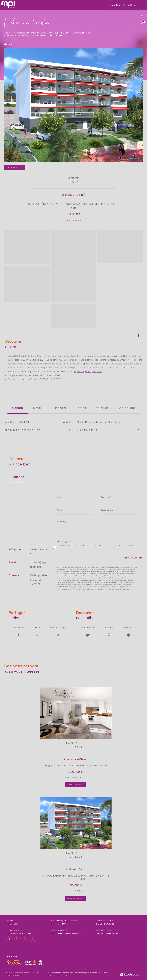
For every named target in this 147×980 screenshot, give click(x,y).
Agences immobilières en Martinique (22, 33)
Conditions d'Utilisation (108, 589)
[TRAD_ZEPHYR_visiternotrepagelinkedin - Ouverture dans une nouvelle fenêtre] (33, 939)
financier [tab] (60, 408)
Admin (94, 973)
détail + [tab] (38, 408)
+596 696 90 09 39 (15, 930)
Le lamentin (66, 33)
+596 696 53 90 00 (59, 930)
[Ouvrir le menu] (142, 5)
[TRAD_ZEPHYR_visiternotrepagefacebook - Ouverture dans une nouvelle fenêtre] (9, 939)
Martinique (53, 33)
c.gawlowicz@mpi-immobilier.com (109, 933)
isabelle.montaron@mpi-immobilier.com (66, 933)
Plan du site (68, 973)
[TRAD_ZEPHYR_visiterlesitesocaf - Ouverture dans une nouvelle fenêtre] (15, 962)
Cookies (66, 975)
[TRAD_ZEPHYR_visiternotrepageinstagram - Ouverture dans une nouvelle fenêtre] (25, 939)
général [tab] (18, 408)
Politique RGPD (54, 975)
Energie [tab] (81, 408)
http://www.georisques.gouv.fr (88, 372)
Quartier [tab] (102, 408)
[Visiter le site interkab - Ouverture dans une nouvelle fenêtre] (30, 963)
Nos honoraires (54, 973)
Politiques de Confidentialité (89, 589)
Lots (43, 33)
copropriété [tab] (126, 408)
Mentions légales (82, 973)
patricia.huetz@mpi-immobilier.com (20, 933)
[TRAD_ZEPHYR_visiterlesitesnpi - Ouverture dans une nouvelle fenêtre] (40, 963)
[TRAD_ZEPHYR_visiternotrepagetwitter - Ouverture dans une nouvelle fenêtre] (17, 939)
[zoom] (27, 263)
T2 (89, 33)
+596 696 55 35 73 (104, 930)
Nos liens (103, 973)
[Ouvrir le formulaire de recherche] (123, 5)
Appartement (80, 33)
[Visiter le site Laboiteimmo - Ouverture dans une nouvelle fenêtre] (129, 975)
